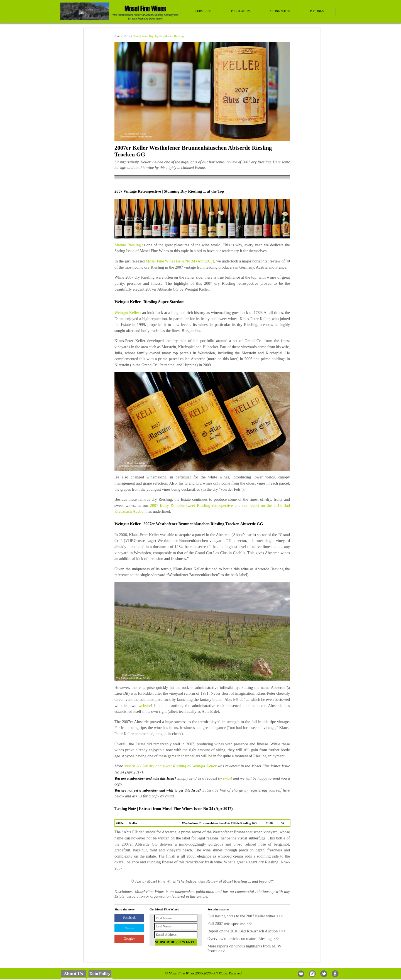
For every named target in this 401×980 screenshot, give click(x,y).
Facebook (129, 918)
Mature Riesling (174, 36)
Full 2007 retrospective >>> (230, 923)
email (228, 778)
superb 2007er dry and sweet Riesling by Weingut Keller (170, 766)
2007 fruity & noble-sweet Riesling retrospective (191, 505)
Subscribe (203, 11)
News (136, 36)
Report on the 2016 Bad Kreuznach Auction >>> (247, 931)
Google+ (129, 939)
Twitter (129, 928)
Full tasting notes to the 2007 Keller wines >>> (245, 916)
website (145, 706)
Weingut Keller (127, 313)
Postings (317, 11)
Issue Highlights (152, 36)
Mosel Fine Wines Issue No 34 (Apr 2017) (180, 261)
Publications (241, 11)
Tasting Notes (279, 11)
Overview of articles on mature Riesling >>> (244, 939)
